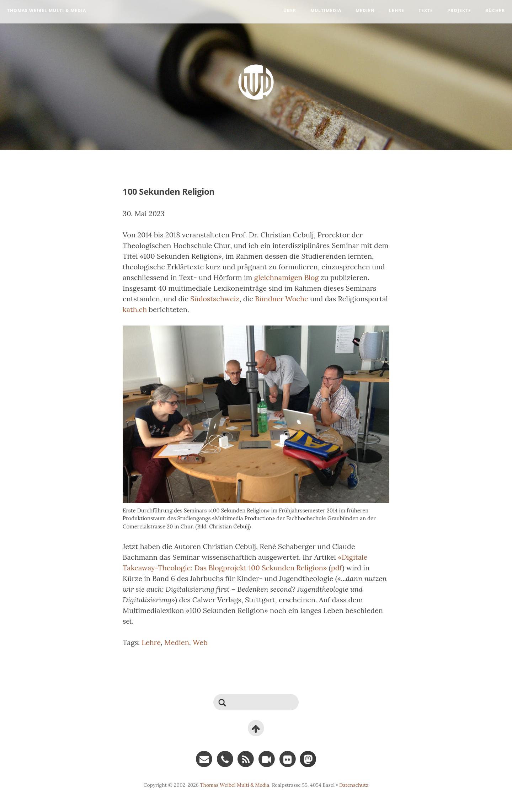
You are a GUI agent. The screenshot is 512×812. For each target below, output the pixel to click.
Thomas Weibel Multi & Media (47, 10)
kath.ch (135, 309)
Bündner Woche (282, 299)
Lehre (397, 10)
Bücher (495, 10)
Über (290, 10)
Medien (365, 10)
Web (200, 642)
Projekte (459, 10)
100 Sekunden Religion (169, 191)
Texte (426, 10)
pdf (337, 568)
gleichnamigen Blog (287, 277)
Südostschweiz (215, 299)
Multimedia (326, 10)
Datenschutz (354, 785)
